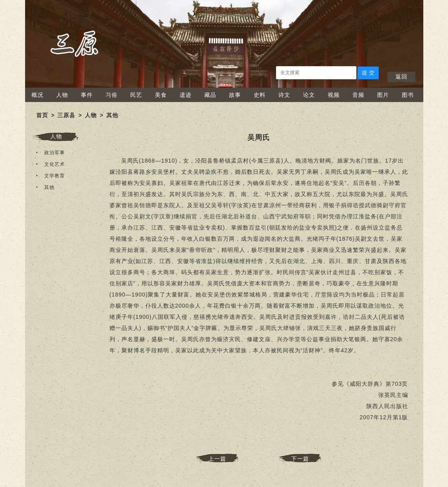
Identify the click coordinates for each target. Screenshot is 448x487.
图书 (408, 95)
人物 (62, 95)
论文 (309, 95)
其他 (112, 115)
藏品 (210, 95)
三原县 (66, 115)
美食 (161, 95)
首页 (42, 115)
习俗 (112, 95)
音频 (358, 95)
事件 (87, 95)
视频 (334, 95)
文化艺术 (55, 164)
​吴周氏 (259, 137)
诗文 (284, 95)
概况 (37, 95)
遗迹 (186, 95)
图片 (383, 95)
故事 (235, 95)
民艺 (136, 95)
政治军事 (55, 153)
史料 (260, 95)
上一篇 (217, 459)
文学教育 (55, 176)
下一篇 (300, 459)
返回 (401, 77)
